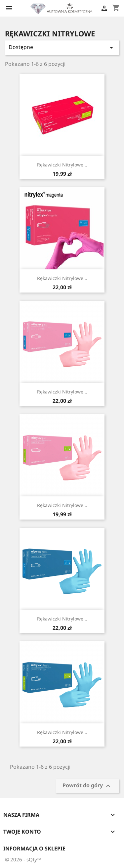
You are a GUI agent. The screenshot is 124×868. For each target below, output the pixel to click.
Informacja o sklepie (34, 848)
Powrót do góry (87, 786)
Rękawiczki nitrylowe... (62, 165)
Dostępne (62, 47)
